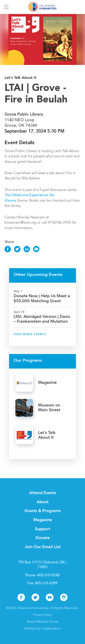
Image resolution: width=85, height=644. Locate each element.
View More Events (30, 334)
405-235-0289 (46, 583)
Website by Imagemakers (42, 629)
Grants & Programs (43, 511)
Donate (43, 538)
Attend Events (43, 493)
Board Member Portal (43, 622)
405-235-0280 (49, 576)
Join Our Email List (43, 547)
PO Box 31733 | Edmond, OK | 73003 (42, 565)
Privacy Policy (43, 615)
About (43, 502)
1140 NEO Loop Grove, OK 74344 (24, 120)
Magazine (43, 520)
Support (42, 529)
